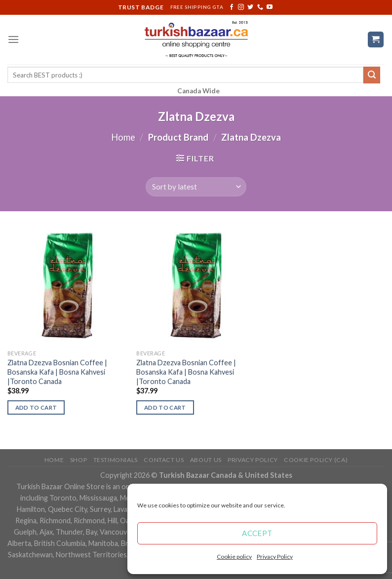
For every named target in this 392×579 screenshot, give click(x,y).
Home (123, 137)
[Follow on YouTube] (270, 7)
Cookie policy (234, 557)
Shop (78, 460)
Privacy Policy (275, 557)
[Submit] (372, 75)
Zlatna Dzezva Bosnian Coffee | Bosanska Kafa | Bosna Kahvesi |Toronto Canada (57, 372)
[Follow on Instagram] (241, 7)
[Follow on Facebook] (232, 7)
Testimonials (116, 460)
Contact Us (164, 460)
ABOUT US (206, 460)
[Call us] (260, 7)
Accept (257, 533)
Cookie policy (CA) (316, 460)
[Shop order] (196, 187)
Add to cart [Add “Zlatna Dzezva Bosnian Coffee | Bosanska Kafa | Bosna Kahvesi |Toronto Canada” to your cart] (36, 407)
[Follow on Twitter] (250, 7)
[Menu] (13, 39)
